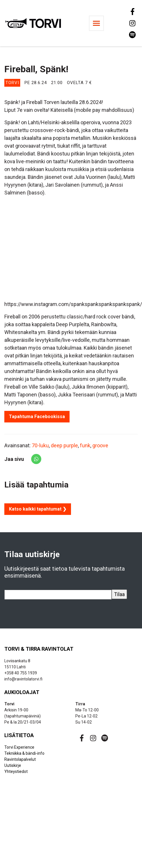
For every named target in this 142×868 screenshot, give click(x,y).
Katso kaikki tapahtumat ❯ (38, 509)
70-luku (40, 445)
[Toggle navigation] (96, 23)
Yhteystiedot (16, 771)
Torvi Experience (19, 747)
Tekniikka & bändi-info (24, 753)
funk (85, 445)
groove (100, 445)
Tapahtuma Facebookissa (37, 417)
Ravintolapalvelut (20, 759)
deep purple (64, 445)
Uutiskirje (13, 765)
